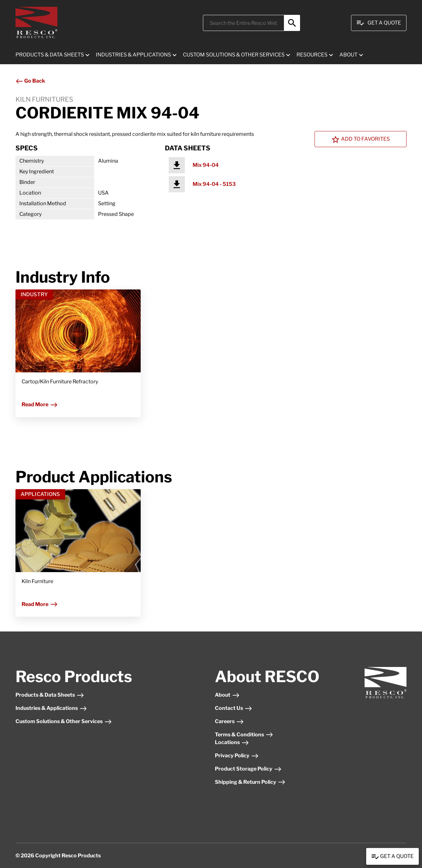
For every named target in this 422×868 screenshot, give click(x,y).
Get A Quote (379, 23)
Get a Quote (392, 857)
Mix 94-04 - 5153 (214, 184)
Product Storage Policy (248, 769)
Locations (232, 742)
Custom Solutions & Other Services (64, 721)
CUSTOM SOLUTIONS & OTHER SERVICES (234, 55)
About (227, 695)
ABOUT (348, 55)
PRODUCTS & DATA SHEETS (50, 55)
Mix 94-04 (206, 165)
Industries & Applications (51, 708)
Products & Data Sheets (50, 695)
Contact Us (234, 708)
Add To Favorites (361, 139)
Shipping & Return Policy (250, 782)
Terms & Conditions (244, 735)
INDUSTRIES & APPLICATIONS (133, 55)
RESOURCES (312, 55)
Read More (40, 404)
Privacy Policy (237, 756)
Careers (229, 721)
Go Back (30, 81)
